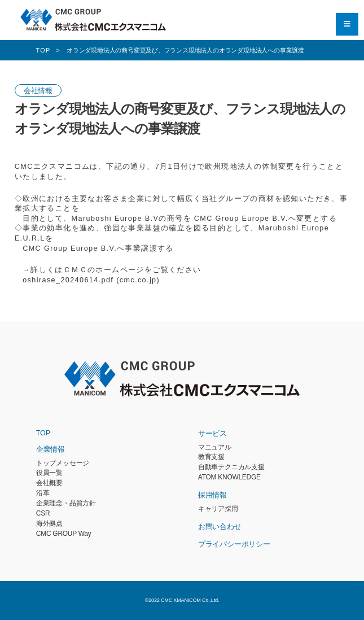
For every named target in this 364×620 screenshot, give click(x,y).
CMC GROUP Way (64, 534)
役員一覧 (49, 473)
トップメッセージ (63, 463)
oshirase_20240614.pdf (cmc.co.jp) (91, 280)
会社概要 (49, 483)
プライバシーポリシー (234, 544)
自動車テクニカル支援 (231, 467)
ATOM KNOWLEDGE (229, 477)
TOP (43, 433)
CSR (43, 513)
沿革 (43, 493)
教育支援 (211, 457)
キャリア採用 (218, 509)
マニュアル (215, 447)
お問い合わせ (220, 527)
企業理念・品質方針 (66, 503)
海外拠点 (49, 523)
